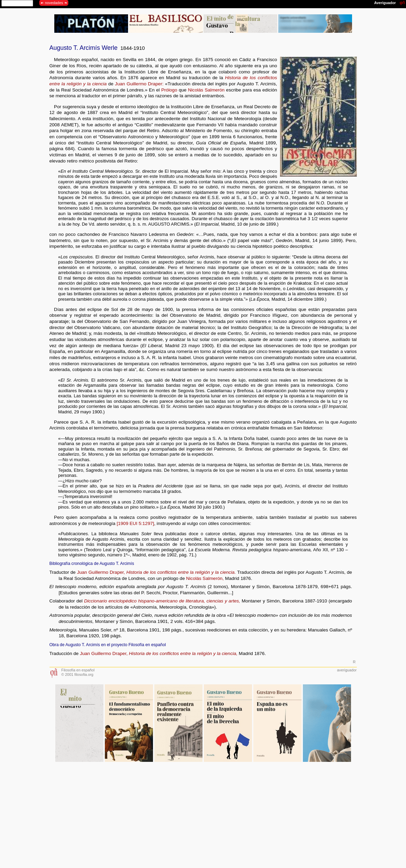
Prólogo (169, 90)
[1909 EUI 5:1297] (136, 523)
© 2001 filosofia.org (78, 674)
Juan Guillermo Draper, (101, 572)
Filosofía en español (78, 670)
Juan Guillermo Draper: (139, 84)
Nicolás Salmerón (206, 90)
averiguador (347, 670)
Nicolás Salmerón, (205, 578)
